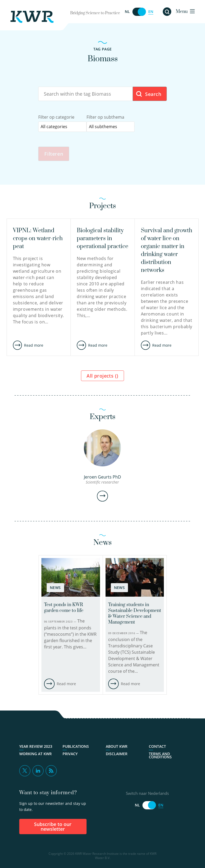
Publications (76, 747)
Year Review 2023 (36, 747)
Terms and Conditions (160, 756)
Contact (157, 747)
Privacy (70, 754)
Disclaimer (117, 754)
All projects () (102, 376)
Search (148, 94)
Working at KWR (35, 754)
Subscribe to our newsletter (53, 827)
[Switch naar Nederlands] (139, 12)
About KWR (117, 747)
